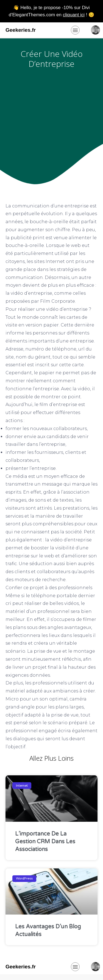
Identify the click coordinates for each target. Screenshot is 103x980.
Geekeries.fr (21, 30)
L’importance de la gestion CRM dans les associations (45, 842)
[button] (75, 30)
